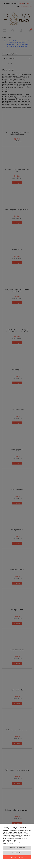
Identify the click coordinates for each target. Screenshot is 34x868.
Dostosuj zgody (17, 852)
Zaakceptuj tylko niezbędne (17, 848)
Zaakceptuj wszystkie (17, 857)
